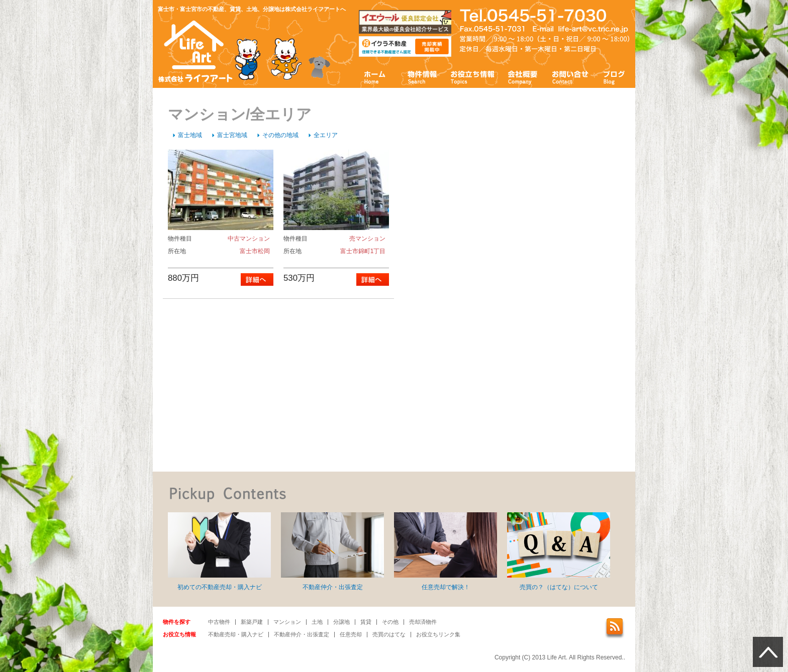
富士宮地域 (232, 135)
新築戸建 (252, 622)
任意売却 (351, 634)
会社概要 (523, 77)
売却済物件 (423, 622)
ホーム (375, 77)
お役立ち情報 (472, 77)
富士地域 (190, 135)
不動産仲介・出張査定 (332, 551)
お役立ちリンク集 (438, 634)
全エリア (326, 135)
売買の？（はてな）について (559, 551)
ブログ (614, 77)
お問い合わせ (570, 77)
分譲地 (341, 622)
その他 (390, 622)
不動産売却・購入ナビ (236, 634)
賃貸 (366, 622)
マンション (287, 622)
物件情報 (422, 77)
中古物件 (219, 622)
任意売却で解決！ (446, 551)
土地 (317, 622)
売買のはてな (389, 634)
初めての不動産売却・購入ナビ (219, 551)
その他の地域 (280, 135)
